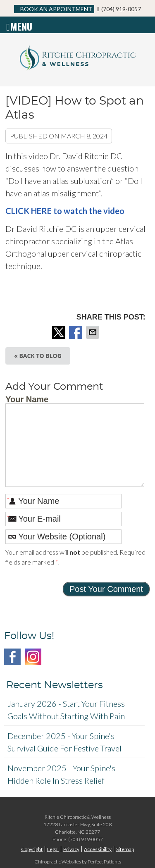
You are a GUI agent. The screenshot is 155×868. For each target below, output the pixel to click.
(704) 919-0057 (121, 9)
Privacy (71, 849)
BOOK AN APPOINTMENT (54, 9)
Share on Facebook (76, 332)
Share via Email (93, 332)
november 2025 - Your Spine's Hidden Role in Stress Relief (61, 774)
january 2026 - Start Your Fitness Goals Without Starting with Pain (66, 710)
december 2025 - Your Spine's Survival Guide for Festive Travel (64, 742)
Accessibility (98, 849)
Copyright (32, 849)
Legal (53, 849)
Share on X (60, 332)
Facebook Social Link (12, 657)
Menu (19, 25)
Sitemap (125, 849)
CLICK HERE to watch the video (65, 211)
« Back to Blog (38, 356)
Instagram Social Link (33, 657)
